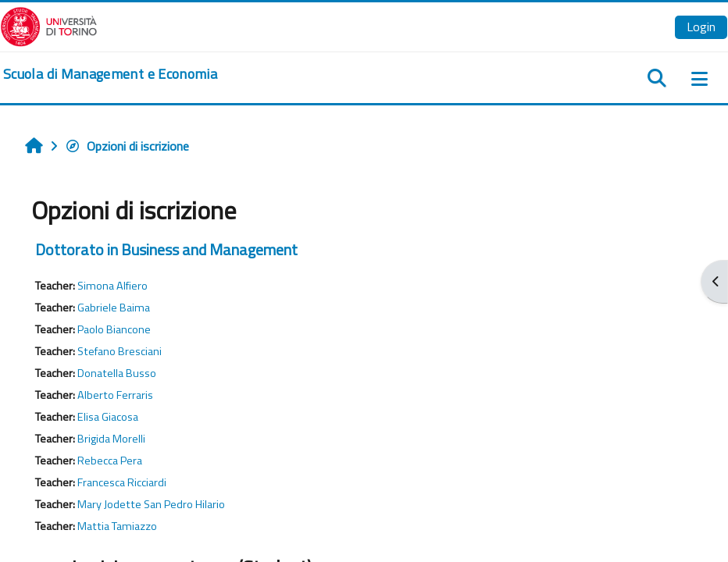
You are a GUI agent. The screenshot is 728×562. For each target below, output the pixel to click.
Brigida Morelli (111, 439)
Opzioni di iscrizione (127, 146)
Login (701, 27)
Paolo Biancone (114, 329)
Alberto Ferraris (115, 395)
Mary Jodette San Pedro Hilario (151, 504)
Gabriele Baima (114, 308)
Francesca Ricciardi (122, 482)
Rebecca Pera (110, 461)
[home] (110, 74)
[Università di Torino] (49, 25)
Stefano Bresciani (120, 351)
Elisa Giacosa (108, 417)
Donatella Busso (117, 373)
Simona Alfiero (112, 286)
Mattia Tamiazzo (117, 526)
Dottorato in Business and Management (166, 249)
